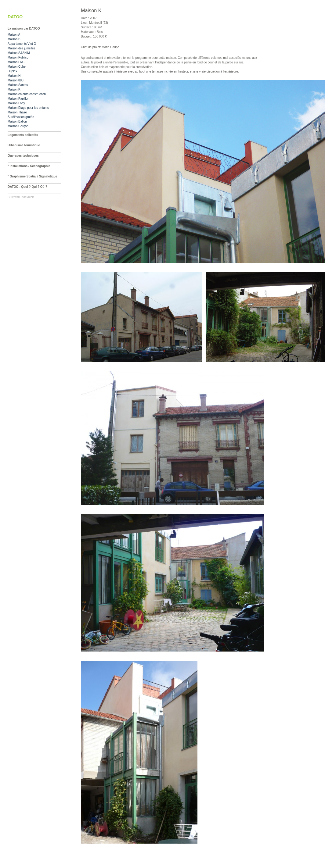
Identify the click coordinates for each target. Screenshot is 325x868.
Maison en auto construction (27, 94)
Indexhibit (27, 197)
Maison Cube (17, 67)
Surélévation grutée (21, 117)
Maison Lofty (16, 103)
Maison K (14, 89)
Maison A (14, 35)
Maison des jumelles (22, 48)
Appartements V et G (22, 44)
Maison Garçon (18, 126)
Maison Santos (18, 85)
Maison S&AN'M (19, 53)
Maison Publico (18, 57)
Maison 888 (16, 80)
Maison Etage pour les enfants (28, 108)
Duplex (12, 71)
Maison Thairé (17, 112)
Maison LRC (16, 62)
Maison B (14, 39)
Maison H (14, 76)
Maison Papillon (18, 99)
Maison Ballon (17, 121)
